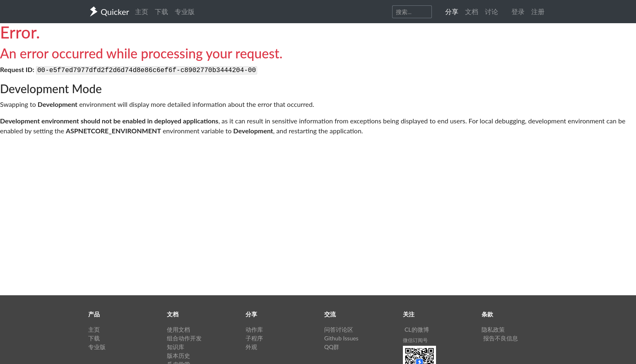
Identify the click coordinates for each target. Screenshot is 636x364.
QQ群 (332, 347)
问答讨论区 (339, 329)
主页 (142, 11)
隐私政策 (493, 329)
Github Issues (341, 338)
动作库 (254, 329)
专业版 (185, 11)
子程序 (254, 338)
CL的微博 (417, 329)
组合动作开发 (184, 338)
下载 (161, 11)
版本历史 (178, 356)
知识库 (176, 347)
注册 (538, 11)
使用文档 (178, 329)
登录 (518, 11)
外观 (251, 347)
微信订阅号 (415, 340)
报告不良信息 (501, 338)
